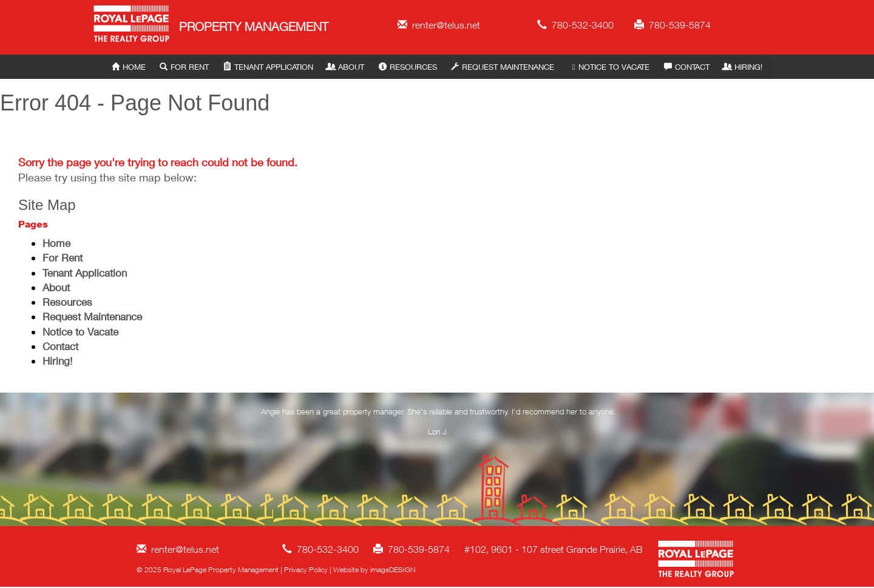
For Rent (184, 67)
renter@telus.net (439, 25)
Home (129, 67)
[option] (439, 424)
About (346, 67)
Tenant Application (268, 67)
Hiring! (743, 67)
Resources (408, 67)
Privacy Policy (306, 569)
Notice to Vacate (609, 67)
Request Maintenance (503, 67)
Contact (687, 67)
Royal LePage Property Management (132, 26)
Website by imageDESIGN (374, 569)
